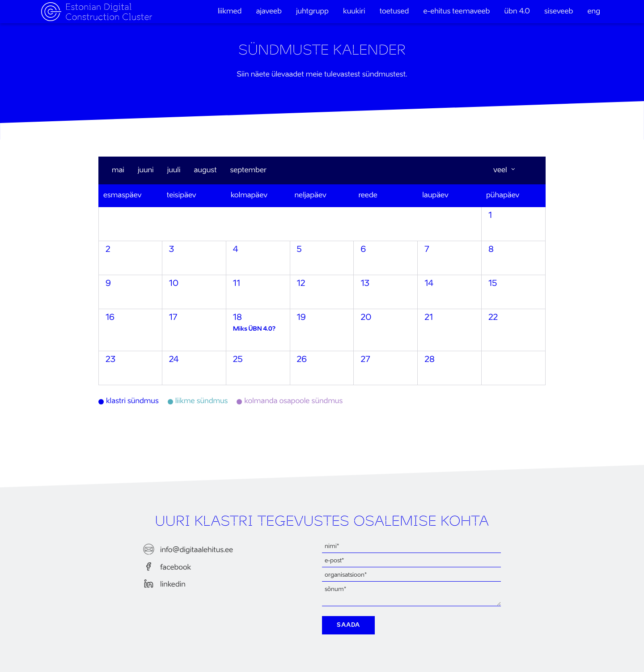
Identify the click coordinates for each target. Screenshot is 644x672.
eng (594, 12)
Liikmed (230, 12)
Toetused (394, 12)
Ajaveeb (269, 12)
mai (118, 170)
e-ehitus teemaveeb (457, 12)
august (205, 170)
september (248, 170)
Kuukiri (354, 12)
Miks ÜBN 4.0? (254, 329)
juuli (174, 170)
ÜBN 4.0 (517, 12)
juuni (146, 170)
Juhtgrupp (312, 12)
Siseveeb (559, 12)
